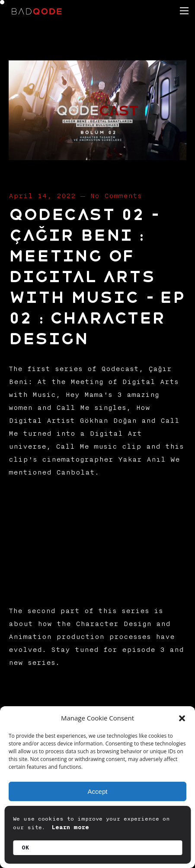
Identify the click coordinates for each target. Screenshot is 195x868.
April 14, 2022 (42, 196)
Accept (98, 791)
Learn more (70, 827)
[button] (182, 718)
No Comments (116, 196)
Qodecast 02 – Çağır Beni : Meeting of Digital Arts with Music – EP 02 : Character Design (96, 277)
